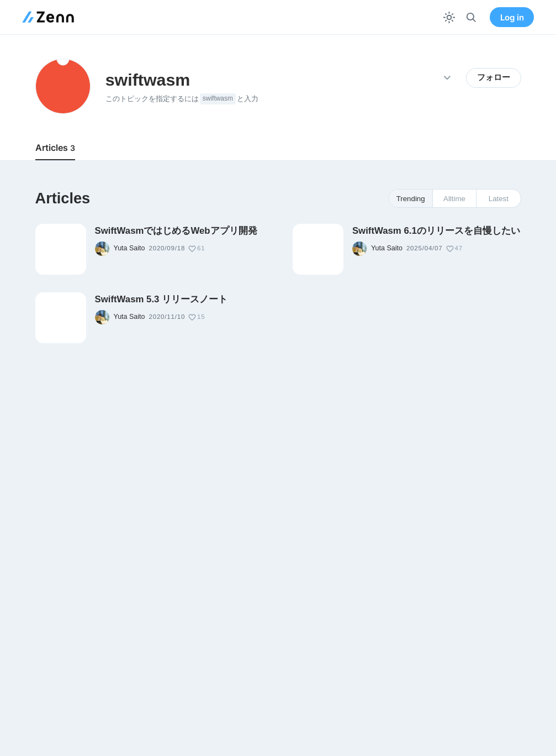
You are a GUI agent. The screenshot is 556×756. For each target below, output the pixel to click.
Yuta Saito (129, 248)
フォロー (494, 77)
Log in (512, 17)
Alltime (454, 199)
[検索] (471, 17)
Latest (499, 199)
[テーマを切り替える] (449, 17)
